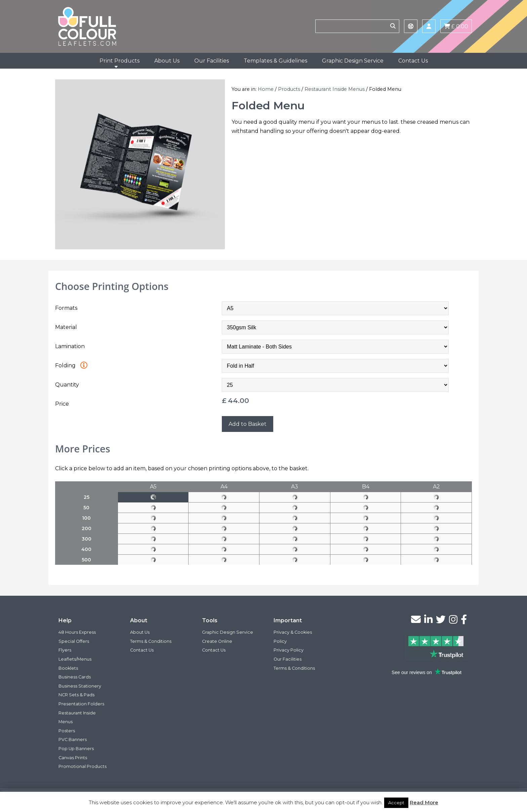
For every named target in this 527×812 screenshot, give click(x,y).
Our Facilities (212, 61)
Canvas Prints (73, 758)
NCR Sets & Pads (76, 695)
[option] (140, 164)
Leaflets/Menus (75, 659)
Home (266, 89)
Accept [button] (396, 803)
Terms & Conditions (151, 641)
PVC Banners (73, 740)
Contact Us (413, 61)
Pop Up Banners (76, 749)
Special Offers (74, 641)
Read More (424, 802)
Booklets (68, 668)
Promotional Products (83, 766)
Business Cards (75, 677)
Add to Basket (248, 424)
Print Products (119, 61)
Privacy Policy (289, 650)
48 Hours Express (77, 632)
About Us (167, 61)
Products (289, 89)
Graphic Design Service (353, 61)
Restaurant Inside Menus (335, 89)
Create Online (217, 641)
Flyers (65, 650)
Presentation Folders (81, 704)
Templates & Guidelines (275, 61)
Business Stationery (80, 686)
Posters (67, 731)
